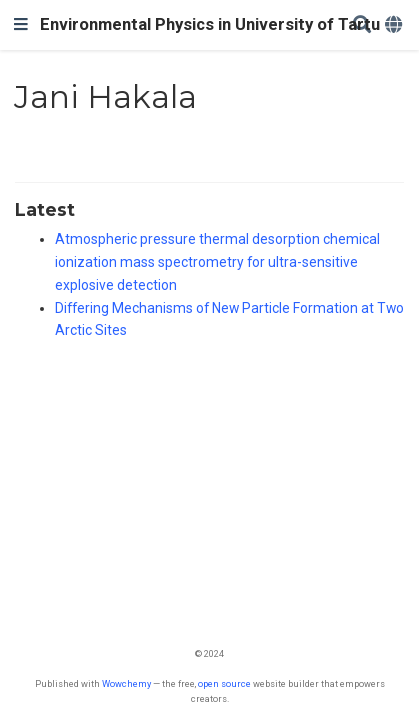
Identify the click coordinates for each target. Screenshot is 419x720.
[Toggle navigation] (21, 25)
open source (224, 683)
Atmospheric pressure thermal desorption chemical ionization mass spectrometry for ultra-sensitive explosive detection (217, 262)
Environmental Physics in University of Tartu (210, 24)
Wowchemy (126, 683)
